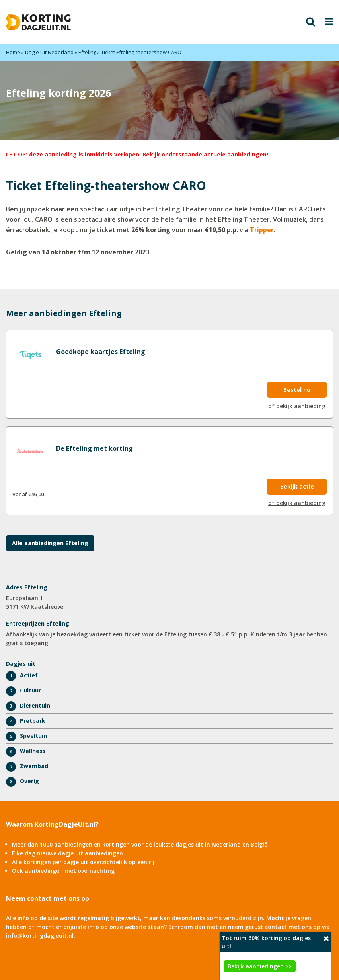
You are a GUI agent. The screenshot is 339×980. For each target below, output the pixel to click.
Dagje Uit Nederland (49, 52)
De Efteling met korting (94, 448)
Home (13, 52)
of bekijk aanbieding (297, 406)
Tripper (262, 230)
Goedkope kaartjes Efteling (101, 352)
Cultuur (30, 690)
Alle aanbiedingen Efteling (50, 543)
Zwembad (34, 766)
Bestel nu (297, 390)
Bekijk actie (297, 486)
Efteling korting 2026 (58, 93)
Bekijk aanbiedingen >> (260, 966)
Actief (29, 675)
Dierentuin (35, 705)
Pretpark (33, 721)
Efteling (87, 52)
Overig (29, 781)
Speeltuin (33, 736)
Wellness (33, 751)
